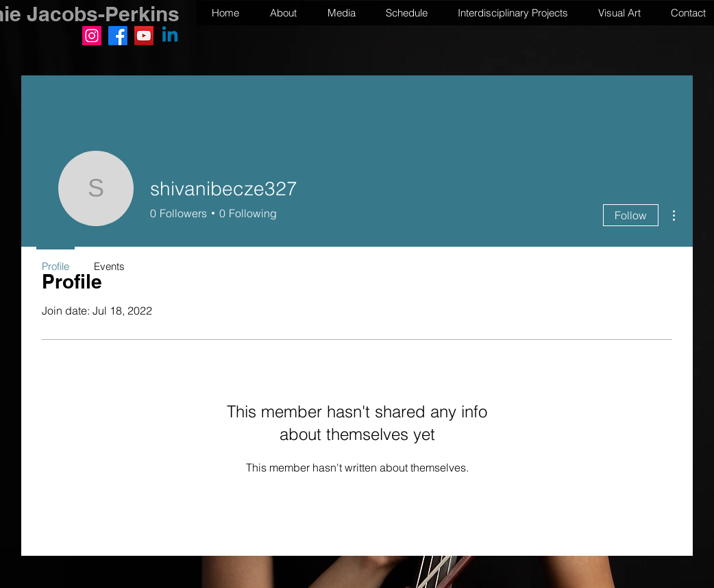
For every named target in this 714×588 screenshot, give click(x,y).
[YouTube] (144, 36)
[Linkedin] (170, 36)
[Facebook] (118, 36)
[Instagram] (92, 36)
